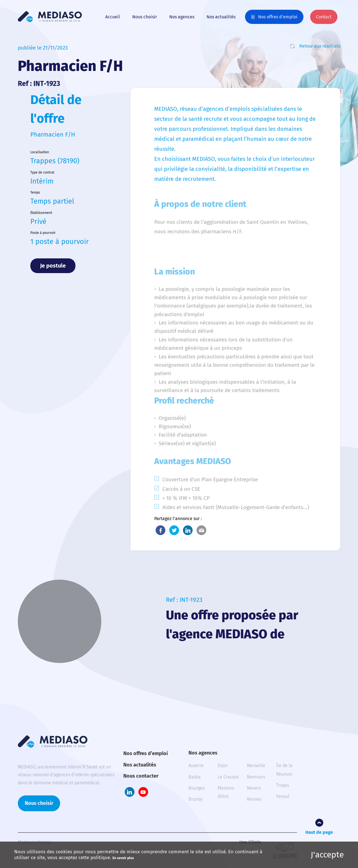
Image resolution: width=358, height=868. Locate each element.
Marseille (256, 766)
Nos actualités (221, 17)
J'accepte (327, 855)
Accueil (113, 17)
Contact (324, 17)
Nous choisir (145, 17)
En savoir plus (123, 858)
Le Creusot (228, 777)
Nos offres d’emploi (278, 17)
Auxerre (196, 766)
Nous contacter (141, 776)
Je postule (53, 266)
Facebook (160, 530)
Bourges (197, 788)
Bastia (195, 777)
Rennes (254, 799)
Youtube (143, 792)
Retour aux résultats (320, 46)
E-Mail (201, 530)
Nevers (254, 788)
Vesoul (283, 796)
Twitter (174, 530)
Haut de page (319, 832)
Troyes (283, 785)
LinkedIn (188, 530)
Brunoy (195, 799)
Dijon (223, 766)
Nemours (256, 777)
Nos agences (182, 17)
